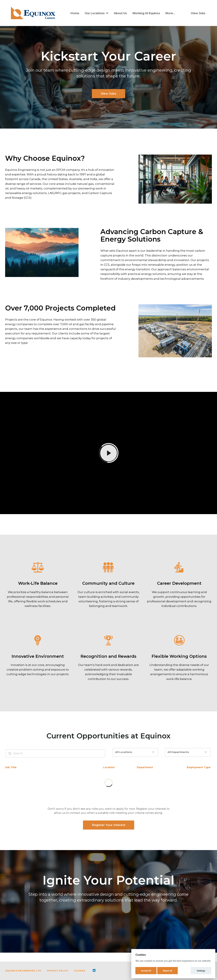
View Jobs (198, 13)
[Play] (109, 453)
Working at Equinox (146, 13)
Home (75, 13)
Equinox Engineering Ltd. (24, 971)
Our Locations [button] (97, 13)
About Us (120, 13)
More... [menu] (170, 13)
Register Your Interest (109, 825)
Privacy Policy (58, 971)
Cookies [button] (79, 971)
